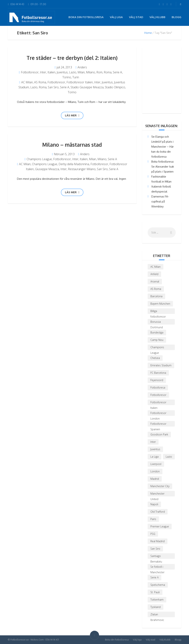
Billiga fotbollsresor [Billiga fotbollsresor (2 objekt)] (158, 312)
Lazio (73, 72)
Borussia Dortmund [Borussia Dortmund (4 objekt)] (157, 322)
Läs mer (72, 115)
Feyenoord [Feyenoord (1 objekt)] (157, 380)
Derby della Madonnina (74, 164)
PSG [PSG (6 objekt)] (153, 534)
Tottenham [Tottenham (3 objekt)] (157, 600)
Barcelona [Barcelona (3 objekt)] (156, 296)
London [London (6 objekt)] (155, 471)
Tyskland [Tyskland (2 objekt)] (156, 607)
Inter (43, 72)
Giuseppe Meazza (47, 169)
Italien (51, 72)
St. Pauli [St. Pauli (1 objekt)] (155, 592)
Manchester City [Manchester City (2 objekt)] (160, 486)
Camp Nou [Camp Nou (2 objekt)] (157, 340)
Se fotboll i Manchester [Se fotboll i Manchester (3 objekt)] (157, 567)
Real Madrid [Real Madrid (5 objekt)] (158, 541)
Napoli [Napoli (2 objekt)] (154, 504)
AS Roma (40, 82)
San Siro (53, 87)
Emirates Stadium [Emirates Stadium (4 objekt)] (161, 365)
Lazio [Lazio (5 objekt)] (169, 457)
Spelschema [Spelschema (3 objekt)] (158, 585)
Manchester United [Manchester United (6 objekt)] (157, 494)
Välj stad (136, 17)
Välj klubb (157, 17)
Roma (108, 72)
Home (148, 33)
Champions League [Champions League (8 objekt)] (157, 348)
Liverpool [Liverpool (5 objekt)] (156, 464)
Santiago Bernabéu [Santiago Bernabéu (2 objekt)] (156, 557)
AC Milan (27, 82)
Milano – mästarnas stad (72, 145)
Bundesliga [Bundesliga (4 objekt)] (157, 332)
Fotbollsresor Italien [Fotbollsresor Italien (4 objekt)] (158, 403)
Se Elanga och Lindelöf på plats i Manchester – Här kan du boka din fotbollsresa (163, 147)
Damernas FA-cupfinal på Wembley (160, 201)
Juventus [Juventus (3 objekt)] (155, 449)
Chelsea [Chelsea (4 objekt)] (155, 358)
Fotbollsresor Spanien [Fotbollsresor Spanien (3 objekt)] (158, 424)
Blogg (176, 17)
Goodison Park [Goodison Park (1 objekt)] (159, 434)
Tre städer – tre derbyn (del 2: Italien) (72, 58)
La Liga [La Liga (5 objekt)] (154, 457)
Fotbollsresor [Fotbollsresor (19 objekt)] (158, 395)
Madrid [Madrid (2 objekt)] (155, 479)
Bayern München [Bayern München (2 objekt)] (160, 304)
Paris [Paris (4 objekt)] (153, 519)
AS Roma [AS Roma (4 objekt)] (156, 289)
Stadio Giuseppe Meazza (87, 87)
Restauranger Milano (82, 169)
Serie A (117, 72)
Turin (76, 77)
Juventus (62, 72)
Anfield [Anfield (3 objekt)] (154, 274)
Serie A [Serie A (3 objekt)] (154, 577)
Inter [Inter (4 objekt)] (153, 442)
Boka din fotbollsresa (86, 17)
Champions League (39, 159)
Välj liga (116, 17)
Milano (91, 72)
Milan (81, 72)
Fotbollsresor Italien (80, 82)
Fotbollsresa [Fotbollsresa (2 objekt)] (158, 387)
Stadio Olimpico (115, 87)
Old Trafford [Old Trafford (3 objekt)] (158, 512)
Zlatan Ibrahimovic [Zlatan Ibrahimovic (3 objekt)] (157, 615)
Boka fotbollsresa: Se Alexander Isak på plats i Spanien (163, 167)
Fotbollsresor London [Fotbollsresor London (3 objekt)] (158, 414)
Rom (99, 72)
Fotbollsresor (30, 72)
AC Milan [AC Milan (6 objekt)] (156, 267)
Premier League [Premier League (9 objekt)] (160, 526)
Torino (67, 77)
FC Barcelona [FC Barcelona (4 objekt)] (158, 373)
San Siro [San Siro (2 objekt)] (155, 549)
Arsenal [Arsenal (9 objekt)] (155, 281)
